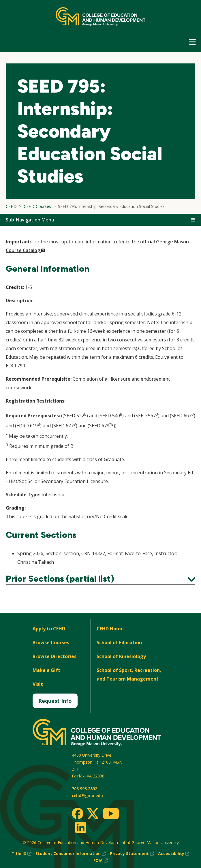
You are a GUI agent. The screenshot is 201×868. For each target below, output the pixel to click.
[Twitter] (93, 814)
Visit (38, 684)
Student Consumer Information (71, 854)
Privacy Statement (132, 854)
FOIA (101, 861)
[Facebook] (78, 813)
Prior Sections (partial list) (100, 579)
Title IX (21, 854)
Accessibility (174, 854)
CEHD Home (110, 629)
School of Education (119, 642)
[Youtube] (111, 815)
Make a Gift (46, 670)
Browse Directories (55, 656)
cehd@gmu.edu (87, 795)
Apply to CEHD (49, 629)
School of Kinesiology (121, 656)
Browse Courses (51, 642)
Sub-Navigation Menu (30, 220)
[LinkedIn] (80, 827)
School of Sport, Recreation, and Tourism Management (129, 675)
